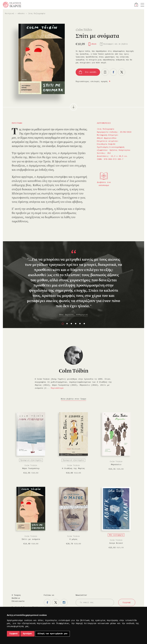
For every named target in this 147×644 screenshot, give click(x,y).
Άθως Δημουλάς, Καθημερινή (73, 315)
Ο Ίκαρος (16, 595)
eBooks (21, 14)
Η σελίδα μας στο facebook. (47, 602)
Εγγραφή (127, 603)
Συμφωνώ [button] (13, 634)
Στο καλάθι (91, 72)
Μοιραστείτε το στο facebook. (113, 72)
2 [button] (67, 324)
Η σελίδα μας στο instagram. (64, 602)
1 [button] (63, 324)
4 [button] (76, 324)
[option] (73, 283)
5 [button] (80, 324)
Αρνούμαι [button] (27, 634)
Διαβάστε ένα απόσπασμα (104, 184)
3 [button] (71, 324)
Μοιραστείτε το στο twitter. (122, 72)
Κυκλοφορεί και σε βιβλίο (116, 44)
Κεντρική (10, 14)
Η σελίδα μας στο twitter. (56, 602)
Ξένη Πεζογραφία (37, 14)
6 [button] (84, 324)
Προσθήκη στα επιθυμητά (105, 72)
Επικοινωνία (18, 601)
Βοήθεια (16, 598)
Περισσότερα (57, 388)
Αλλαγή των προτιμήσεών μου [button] (52, 634)
